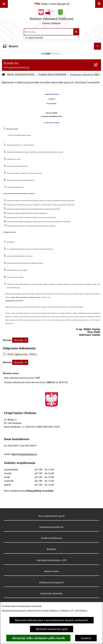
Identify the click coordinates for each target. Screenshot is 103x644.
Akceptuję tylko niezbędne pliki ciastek (38, 638)
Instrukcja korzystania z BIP (52, 560)
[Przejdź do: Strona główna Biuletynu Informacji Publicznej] (3, 75)
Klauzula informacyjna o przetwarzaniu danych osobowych (52, 620)
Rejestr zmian (51, 571)
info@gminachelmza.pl (24, 454)
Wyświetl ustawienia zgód (52, 629)
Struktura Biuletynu (52, 538)
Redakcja (51, 549)
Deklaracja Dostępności (52, 582)
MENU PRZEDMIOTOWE (21, 75)
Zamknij (86, 638)
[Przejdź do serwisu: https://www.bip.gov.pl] (52, 4)
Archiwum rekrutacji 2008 (84, 75)
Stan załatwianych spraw (51, 516)
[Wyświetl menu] (99, 4)
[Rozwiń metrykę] (20, 340)
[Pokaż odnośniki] (4, 4)
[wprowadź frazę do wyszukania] (49, 32)
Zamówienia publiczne (51, 527)
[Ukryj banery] (97, 46)
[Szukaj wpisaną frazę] (76, 32)
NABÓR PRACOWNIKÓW (52, 75)
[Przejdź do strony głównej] (52, 18)
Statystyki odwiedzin (52, 593)
